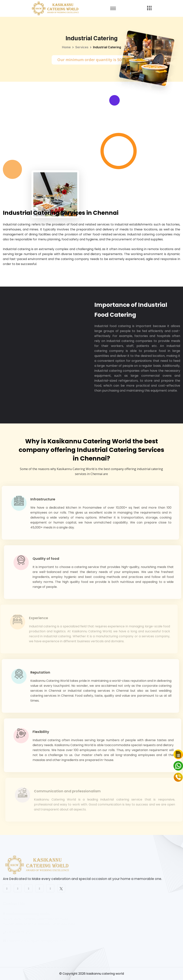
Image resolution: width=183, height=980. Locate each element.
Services (82, 47)
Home (66, 47)
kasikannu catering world (105, 974)
